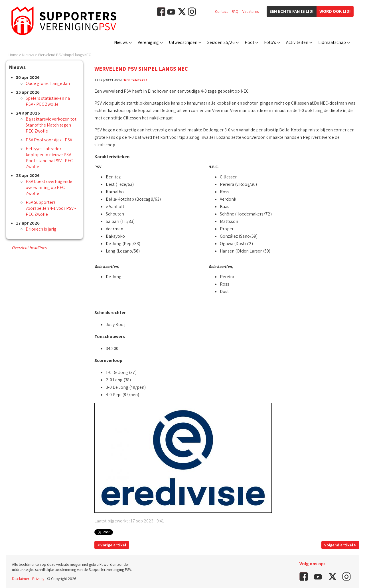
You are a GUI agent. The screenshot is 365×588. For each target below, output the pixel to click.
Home (13, 55)
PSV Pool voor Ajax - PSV (49, 140)
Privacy (38, 579)
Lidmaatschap (332, 42)
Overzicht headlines (29, 248)
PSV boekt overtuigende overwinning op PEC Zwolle (49, 187)
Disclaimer (21, 579)
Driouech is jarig (41, 229)
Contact (221, 11)
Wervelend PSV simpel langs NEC (64, 55)
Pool (249, 42)
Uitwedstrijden (183, 42)
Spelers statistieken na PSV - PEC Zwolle (48, 101)
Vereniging (148, 42)
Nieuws (121, 42)
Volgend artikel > (340, 545)
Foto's (270, 42)
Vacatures (251, 11)
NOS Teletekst (136, 80)
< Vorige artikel (112, 545)
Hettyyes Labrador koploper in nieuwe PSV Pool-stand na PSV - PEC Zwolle (49, 158)
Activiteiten (297, 42)
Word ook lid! (335, 11)
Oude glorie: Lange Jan (48, 83)
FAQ (235, 11)
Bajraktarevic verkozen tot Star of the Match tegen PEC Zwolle (51, 125)
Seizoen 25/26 (221, 42)
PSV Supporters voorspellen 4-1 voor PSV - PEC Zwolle (51, 208)
